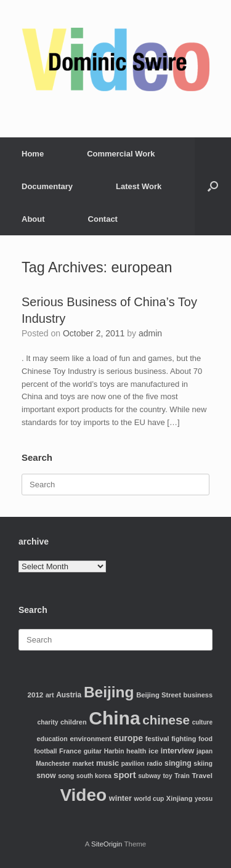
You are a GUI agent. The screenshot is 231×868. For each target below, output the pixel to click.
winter (120, 798)
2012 (36, 695)
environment (91, 739)
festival (157, 739)
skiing (203, 763)
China (114, 718)
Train (182, 776)
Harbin (114, 751)
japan (205, 751)
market (83, 763)
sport (124, 775)
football (45, 751)
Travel (202, 775)
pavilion (133, 764)
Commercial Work (121, 154)
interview (178, 751)
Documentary (47, 186)
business (198, 695)
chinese (166, 720)
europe (128, 738)
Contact (103, 219)
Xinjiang (180, 798)
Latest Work (139, 186)
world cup (149, 799)
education (52, 739)
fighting (184, 739)
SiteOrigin (107, 844)
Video (83, 795)
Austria (69, 695)
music (107, 763)
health (136, 751)
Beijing (109, 692)
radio (154, 764)
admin (150, 333)
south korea (94, 776)
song (66, 776)
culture (202, 722)
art (50, 695)
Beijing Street (159, 695)
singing (178, 763)
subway (149, 776)
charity (48, 722)
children (74, 722)
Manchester (53, 764)
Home (33, 154)
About (33, 219)
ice (153, 751)
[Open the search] (213, 186)
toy (168, 776)
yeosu (204, 799)
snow (46, 776)
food (205, 739)
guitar (93, 751)
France (70, 751)
